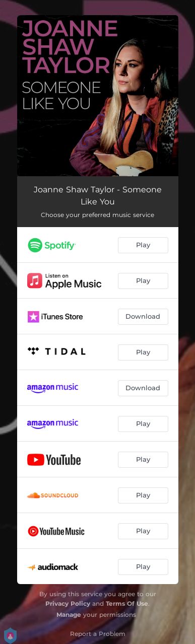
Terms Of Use (127, 603)
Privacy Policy (68, 603)
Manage (69, 615)
